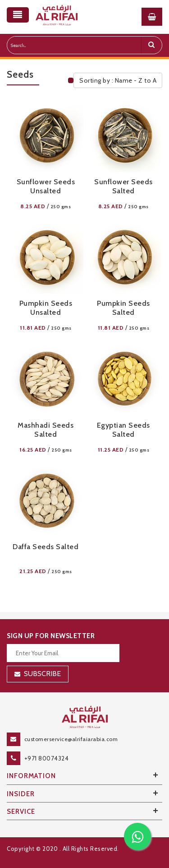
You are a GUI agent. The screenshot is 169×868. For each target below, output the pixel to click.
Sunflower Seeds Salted (123, 186)
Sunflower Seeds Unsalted (46, 186)
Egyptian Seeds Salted (123, 430)
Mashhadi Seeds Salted (46, 430)
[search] (151, 45)
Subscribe (42, 674)
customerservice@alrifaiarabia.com (71, 739)
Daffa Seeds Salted (46, 547)
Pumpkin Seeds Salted (123, 308)
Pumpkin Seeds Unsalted (46, 308)
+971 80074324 (47, 758)
